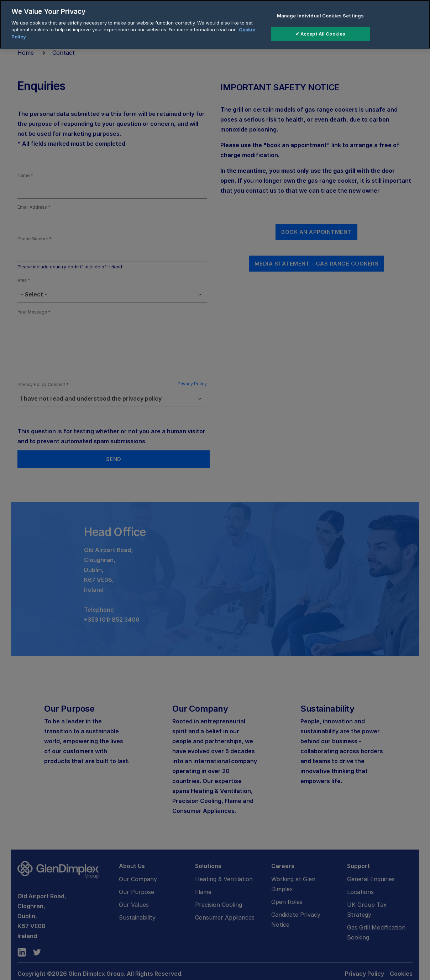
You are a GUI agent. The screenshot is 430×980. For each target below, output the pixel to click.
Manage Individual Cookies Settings (320, 15)
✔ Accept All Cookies (321, 33)
